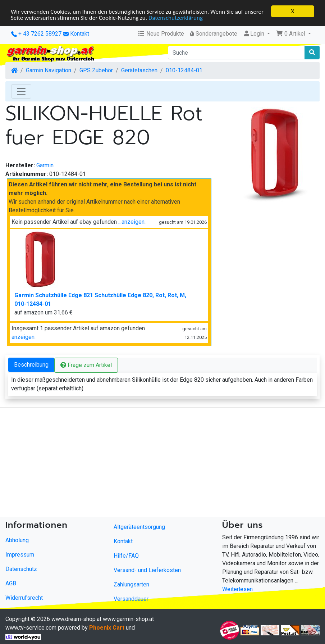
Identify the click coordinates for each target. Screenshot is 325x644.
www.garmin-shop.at (128, 619)
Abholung (17, 540)
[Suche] (236, 53)
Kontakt (80, 34)
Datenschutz (21, 569)
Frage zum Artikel (86, 365)
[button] (293, 34)
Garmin (45, 165)
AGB (11, 583)
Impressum (20, 555)
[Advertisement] (159, 464)
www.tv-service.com (31, 628)
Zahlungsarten (131, 584)
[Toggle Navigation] (21, 91)
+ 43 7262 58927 (36, 34)
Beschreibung (31, 365)
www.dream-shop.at (76, 619)
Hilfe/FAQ (126, 556)
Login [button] (254, 34)
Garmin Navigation (49, 70)
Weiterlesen (237, 589)
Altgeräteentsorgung (139, 527)
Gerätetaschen (139, 70)
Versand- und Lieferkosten (147, 570)
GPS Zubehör (96, 70)
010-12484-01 (184, 70)
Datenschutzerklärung (176, 17)
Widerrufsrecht (24, 598)
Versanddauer (131, 599)
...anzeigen (131, 222)
